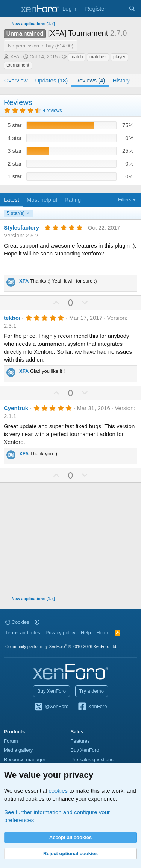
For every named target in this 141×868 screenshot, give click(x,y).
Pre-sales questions (92, 759)
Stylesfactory (21, 227)
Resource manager (25, 759)
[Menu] (10, 9)
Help (86, 633)
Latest (11, 200)
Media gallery (18, 750)
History (121, 80)
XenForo (92, 707)
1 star (15, 176)
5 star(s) (16, 213)
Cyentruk (16, 408)
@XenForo (52, 707)
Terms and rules (23, 633)
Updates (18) (52, 80)
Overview (16, 80)
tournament (18, 65)
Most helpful (42, 200)
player (119, 57)
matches (98, 57)
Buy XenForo (52, 691)
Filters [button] (125, 200)
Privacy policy (60, 633)
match (77, 57)
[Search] (132, 8)
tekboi (12, 318)
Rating (73, 200)
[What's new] (117, 8)
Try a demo (92, 691)
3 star (15, 151)
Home (103, 633)
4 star (15, 138)
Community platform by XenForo (61, 646)
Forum (11, 741)
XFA (15, 57)
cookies (58, 791)
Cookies (17, 622)
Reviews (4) (90, 80)
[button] (37, 622)
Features (80, 741)
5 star (15, 125)
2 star (15, 163)
